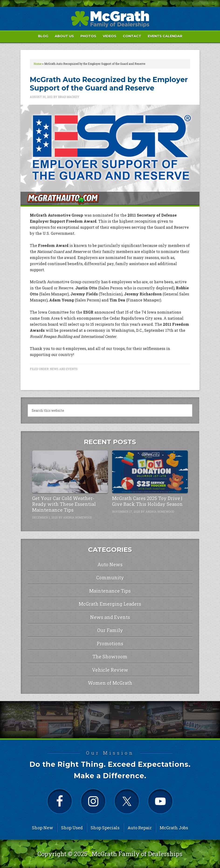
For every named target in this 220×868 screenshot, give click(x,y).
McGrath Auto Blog (110, 19)
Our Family (110, 630)
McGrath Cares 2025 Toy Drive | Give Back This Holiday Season (147, 501)
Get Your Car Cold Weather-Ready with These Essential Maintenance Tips (64, 504)
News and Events (64, 369)
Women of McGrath (110, 683)
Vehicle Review (110, 670)
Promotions (110, 643)
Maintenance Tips (110, 591)
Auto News (110, 564)
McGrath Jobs (174, 828)
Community (110, 578)
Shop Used (72, 828)
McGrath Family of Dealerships (137, 854)
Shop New (43, 828)
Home (38, 64)
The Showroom (110, 657)
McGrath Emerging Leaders (110, 604)
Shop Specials (105, 828)
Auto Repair (140, 828)
